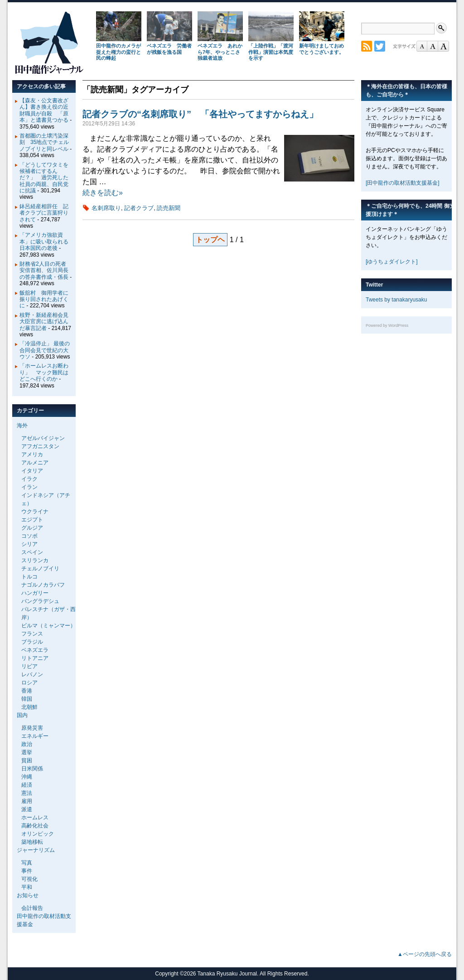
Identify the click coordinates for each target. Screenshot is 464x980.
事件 (27, 871)
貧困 (27, 760)
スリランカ (35, 560)
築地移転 (32, 842)
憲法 (27, 793)
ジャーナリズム (36, 850)
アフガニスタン (40, 446)
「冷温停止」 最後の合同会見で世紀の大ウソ (45, 350)
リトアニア (35, 658)
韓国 (27, 699)
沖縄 (27, 777)
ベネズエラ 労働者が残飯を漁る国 (169, 49)
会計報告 (32, 908)
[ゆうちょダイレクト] (392, 262)
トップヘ (210, 240)
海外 (22, 425)
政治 (27, 744)
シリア (29, 544)
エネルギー (35, 736)
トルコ (29, 577)
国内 (22, 715)
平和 (27, 887)
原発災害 (32, 728)
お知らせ (28, 895)
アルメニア (35, 463)
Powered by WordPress (387, 325)
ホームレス (35, 817)
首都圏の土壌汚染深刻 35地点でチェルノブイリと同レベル (44, 142)
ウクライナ (35, 512)
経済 (27, 785)
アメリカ (32, 454)
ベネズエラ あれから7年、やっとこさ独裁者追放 (220, 52)
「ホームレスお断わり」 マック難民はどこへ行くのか (44, 372)
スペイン (32, 552)
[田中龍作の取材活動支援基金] (403, 183)
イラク (29, 479)
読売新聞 (169, 208)
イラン (29, 487)
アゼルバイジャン (43, 438)
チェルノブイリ (40, 569)
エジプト (32, 520)
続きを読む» (103, 193)
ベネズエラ (35, 650)
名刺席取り (106, 208)
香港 (27, 691)
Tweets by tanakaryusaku (396, 300)
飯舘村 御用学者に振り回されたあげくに (44, 299)
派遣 (27, 809)
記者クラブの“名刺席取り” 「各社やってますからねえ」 (200, 114)
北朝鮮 (29, 707)
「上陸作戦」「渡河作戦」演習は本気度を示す (271, 52)
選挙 (27, 752)
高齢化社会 (35, 826)
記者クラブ (139, 208)
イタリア (32, 471)
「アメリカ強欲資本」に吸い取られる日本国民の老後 (44, 241)
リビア (29, 666)
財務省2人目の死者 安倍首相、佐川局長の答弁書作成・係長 (46, 270)
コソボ (29, 536)
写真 (27, 863)
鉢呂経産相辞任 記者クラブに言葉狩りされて (44, 213)
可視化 (29, 879)
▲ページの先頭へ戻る (425, 954)
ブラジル (32, 642)
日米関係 (32, 769)
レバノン (32, 674)
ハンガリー (35, 593)
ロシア (29, 683)
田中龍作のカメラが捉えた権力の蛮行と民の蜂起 (118, 52)
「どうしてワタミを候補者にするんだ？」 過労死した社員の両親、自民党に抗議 (44, 178)
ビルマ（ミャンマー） (48, 626)
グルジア (32, 528)
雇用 (27, 801)
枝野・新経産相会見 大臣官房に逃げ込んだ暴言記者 (47, 322)
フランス (32, 634)
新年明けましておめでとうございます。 (321, 49)
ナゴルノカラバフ (43, 585)
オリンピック (38, 834)
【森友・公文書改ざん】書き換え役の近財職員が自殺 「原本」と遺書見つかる (44, 110)
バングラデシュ (40, 601)
